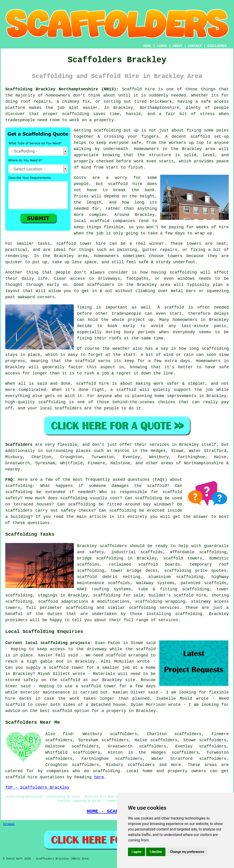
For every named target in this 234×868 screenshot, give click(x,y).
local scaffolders (61, 408)
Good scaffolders (94, 285)
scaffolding (107, 130)
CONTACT (195, 46)
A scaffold (171, 307)
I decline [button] (156, 852)
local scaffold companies (104, 221)
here (99, 777)
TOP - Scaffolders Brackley (37, 787)
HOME (147, 46)
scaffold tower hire (81, 244)
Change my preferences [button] (187, 852)
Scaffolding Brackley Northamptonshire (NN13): (62, 89)
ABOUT (178, 46)
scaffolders (113, 546)
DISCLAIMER (217, 46)
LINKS (162, 46)
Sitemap (9, 824)
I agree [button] (137, 852)
